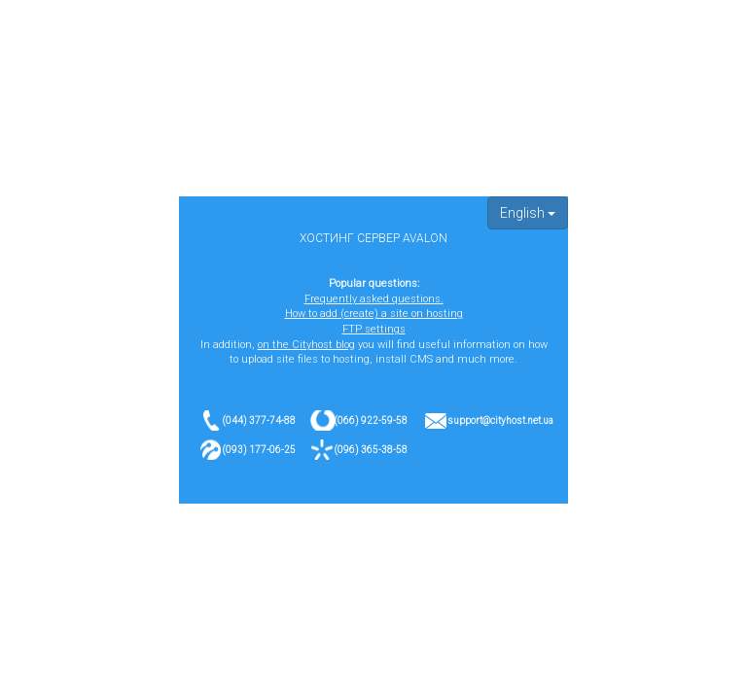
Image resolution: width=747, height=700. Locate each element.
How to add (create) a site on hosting (374, 314)
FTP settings (374, 329)
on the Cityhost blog (306, 345)
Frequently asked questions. (374, 299)
